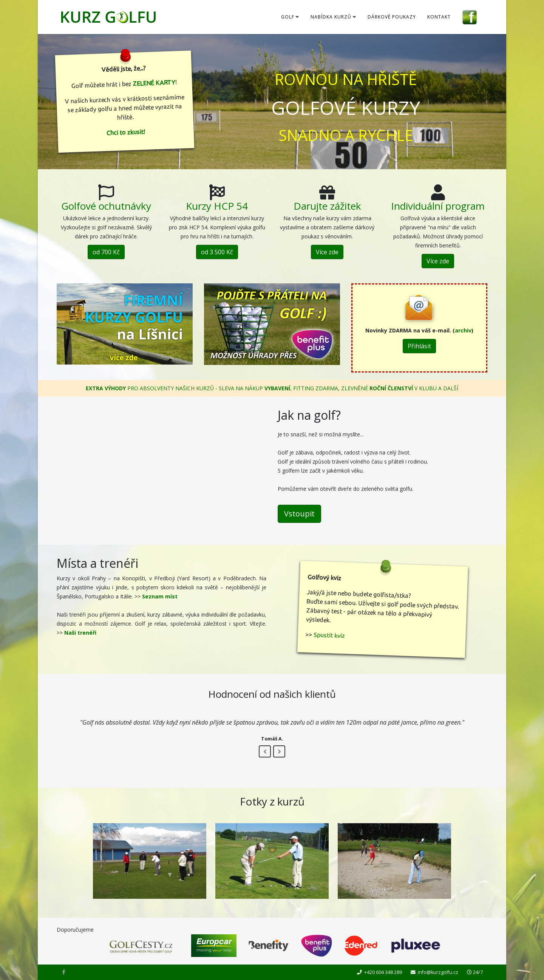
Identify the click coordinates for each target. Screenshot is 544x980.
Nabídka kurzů (331, 17)
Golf (288, 17)
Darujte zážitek (327, 206)
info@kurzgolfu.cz (438, 972)
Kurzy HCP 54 (217, 206)
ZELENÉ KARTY (154, 83)
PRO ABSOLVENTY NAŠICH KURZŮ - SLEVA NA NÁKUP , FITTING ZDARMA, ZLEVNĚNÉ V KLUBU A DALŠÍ (272, 388)
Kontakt (439, 17)
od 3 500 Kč (217, 252)
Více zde (327, 252)
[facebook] (64, 972)
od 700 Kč (106, 252)
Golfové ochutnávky (106, 206)
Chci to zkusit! (126, 132)
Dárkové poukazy (392, 17)
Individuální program (438, 206)
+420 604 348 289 (383, 972)
